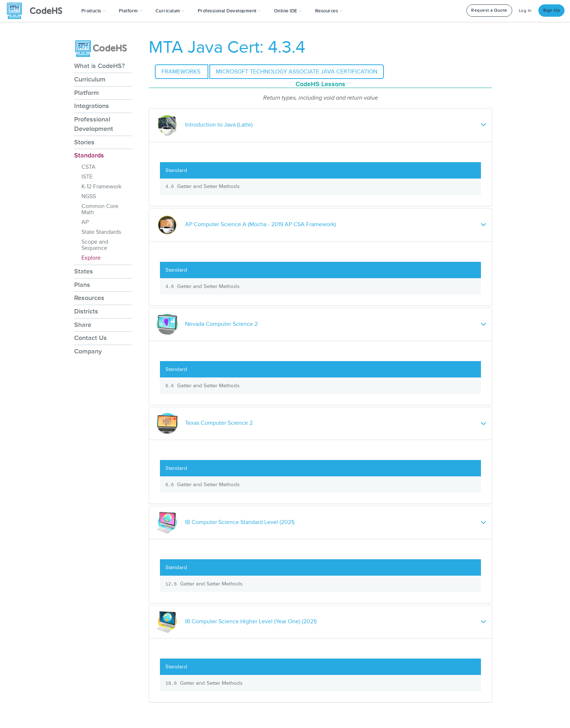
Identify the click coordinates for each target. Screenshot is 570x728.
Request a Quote (489, 10)
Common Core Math (100, 209)
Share (83, 325)
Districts (86, 311)
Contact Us (91, 338)
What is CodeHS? (99, 66)
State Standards (101, 232)
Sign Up (552, 10)
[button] (94, 11)
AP (85, 222)
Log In (525, 11)
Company (88, 351)
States (84, 271)
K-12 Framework (101, 187)
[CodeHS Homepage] (37, 11)
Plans (82, 285)
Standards (89, 155)
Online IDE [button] (288, 11)
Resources (89, 298)
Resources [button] (329, 11)
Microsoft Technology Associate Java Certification (297, 72)
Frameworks (182, 72)
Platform (87, 93)
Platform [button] (131, 11)
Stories (84, 142)
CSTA (89, 167)
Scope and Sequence (95, 245)
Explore (91, 258)
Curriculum (90, 79)
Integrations (92, 106)
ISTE (87, 177)
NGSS (89, 196)
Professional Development (94, 124)
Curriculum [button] (170, 11)
